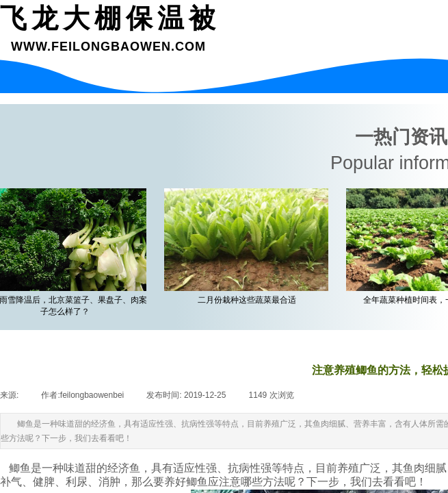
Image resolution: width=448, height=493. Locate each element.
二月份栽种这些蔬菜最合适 (248, 300)
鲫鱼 (20, 468)
